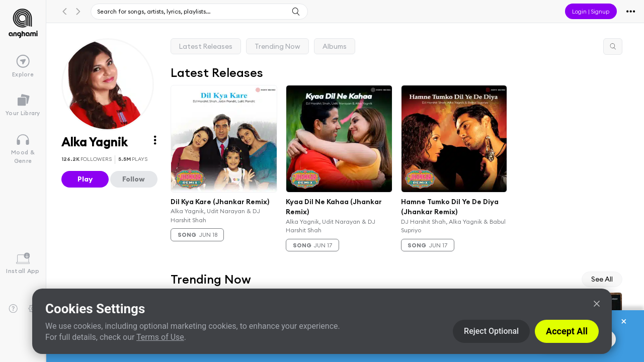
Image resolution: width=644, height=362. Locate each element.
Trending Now (277, 46)
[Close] (597, 304)
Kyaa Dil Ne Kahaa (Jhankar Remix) (334, 206)
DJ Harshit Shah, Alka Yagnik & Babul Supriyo (453, 226)
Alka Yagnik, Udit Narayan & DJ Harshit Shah (215, 215)
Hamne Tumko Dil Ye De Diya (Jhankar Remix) (450, 206)
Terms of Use (160, 337)
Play (85, 179)
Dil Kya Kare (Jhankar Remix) (220, 201)
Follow (134, 179)
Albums (335, 46)
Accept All (567, 331)
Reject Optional (491, 331)
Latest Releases (206, 46)
